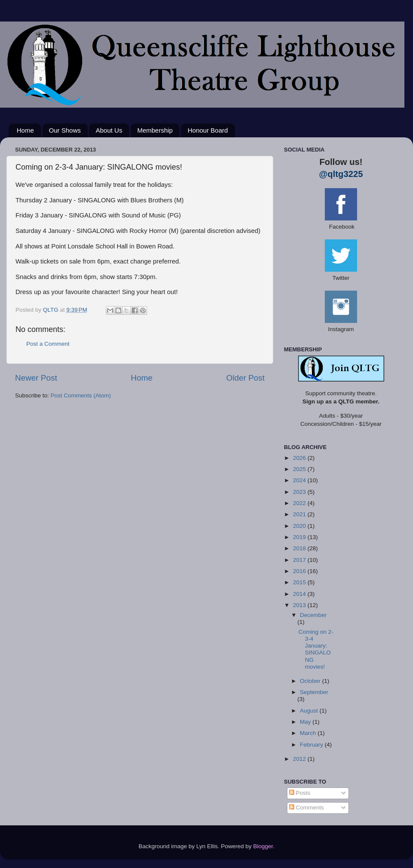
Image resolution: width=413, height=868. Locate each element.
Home (25, 130)
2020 (300, 526)
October (311, 681)
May (306, 722)
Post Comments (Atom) (81, 395)
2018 (300, 548)
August (310, 711)
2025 (300, 469)
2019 (300, 537)
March (309, 733)
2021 (300, 514)
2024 (300, 480)
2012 (300, 759)
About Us (109, 130)
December (313, 615)
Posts (300, 793)
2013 (300, 605)
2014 (300, 594)
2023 (300, 492)
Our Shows (65, 130)
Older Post (245, 378)
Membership (155, 130)
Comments (307, 808)
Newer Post (36, 378)
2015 (300, 582)
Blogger (263, 846)
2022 (300, 503)
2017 (300, 560)
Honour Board (208, 130)
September (314, 692)
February (312, 745)
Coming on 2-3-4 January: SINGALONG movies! (316, 649)
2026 (300, 458)
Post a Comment (48, 344)
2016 (300, 571)
